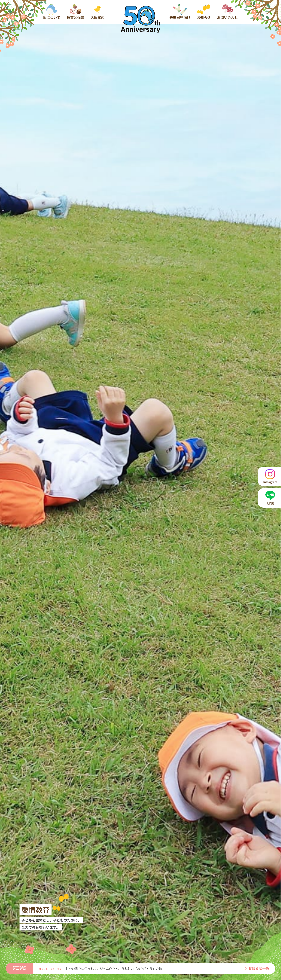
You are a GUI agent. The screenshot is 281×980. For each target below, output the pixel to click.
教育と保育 (76, 12)
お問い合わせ (228, 12)
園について (52, 12)
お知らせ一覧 (257, 968)
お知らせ (204, 12)
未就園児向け (180, 12)
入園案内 (98, 12)
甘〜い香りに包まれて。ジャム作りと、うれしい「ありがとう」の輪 (114, 968)
